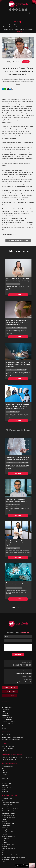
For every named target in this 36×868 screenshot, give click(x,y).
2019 (3, 759)
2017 (11, 759)
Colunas (4, 773)
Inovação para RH (7, 832)
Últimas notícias (7, 798)
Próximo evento (16, 13)
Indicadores (6, 781)
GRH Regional (6, 715)
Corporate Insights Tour (9, 722)
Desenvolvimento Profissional (24, 29)
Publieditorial (6, 851)
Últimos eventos (7, 705)
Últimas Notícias (14, 25)
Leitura (4, 840)
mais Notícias (18, 608)
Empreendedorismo (8, 817)
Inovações (5, 834)
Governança (6, 826)
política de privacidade (24, 682)
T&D (3, 861)
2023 (17, 757)
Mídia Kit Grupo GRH (8, 746)
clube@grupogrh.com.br (24, 674)
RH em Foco (6, 785)
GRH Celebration (7, 720)
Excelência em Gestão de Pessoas (13, 737)
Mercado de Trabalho (9, 844)
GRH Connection (7, 707)
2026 (4, 757)
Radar (4, 853)
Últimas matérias (7, 766)
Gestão (4, 821)
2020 (29, 757)
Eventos (4, 750)
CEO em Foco (6, 779)
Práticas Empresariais (9, 849)
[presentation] (18, 648)
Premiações (6, 709)
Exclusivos (5, 726)
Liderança (5, 842)
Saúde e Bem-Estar (8, 859)
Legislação (5, 838)
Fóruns (4, 711)
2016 (15, 759)
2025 (8, 757)
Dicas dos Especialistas (9, 811)
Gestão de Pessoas (8, 824)
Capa (4, 770)
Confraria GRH (6, 713)
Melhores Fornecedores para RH (12, 739)
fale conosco (28, 679)
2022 (21, 757)
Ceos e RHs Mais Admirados (11, 735)
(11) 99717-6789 (27, 676)
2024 (12, 757)
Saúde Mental (6, 787)
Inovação (5, 830)
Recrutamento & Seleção (10, 855)
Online (4, 728)
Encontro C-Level (7, 724)
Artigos (24, 25)
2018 (7, 759)
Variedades (6, 791)
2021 (25, 757)
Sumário (4, 789)
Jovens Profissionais (8, 836)
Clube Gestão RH (7, 748)
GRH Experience (7, 718)
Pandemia (5, 847)
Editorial (4, 775)
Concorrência (8, 29)
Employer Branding (8, 815)
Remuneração (6, 783)
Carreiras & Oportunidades (11, 27)
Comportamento (28, 27)
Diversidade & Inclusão (9, 813)
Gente (26, 62)
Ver (18, 295)
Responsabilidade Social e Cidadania (13, 857)
